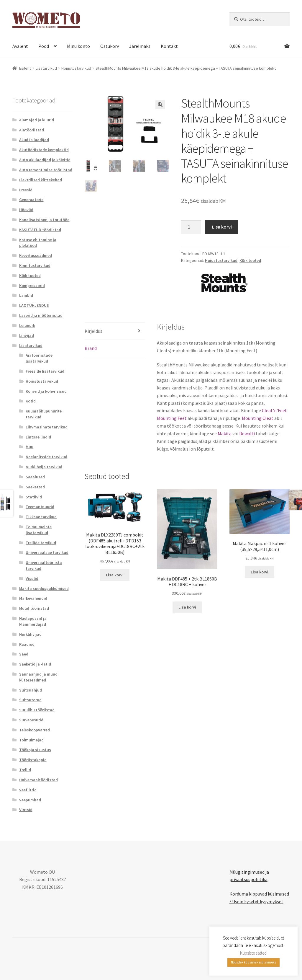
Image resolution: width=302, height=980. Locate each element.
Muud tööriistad (34, 608)
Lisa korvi (222, 227)
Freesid (26, 190)
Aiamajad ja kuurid (37, 120)
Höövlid (26, 210)
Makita (225, 433)
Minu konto (78, 46)
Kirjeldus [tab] (93, 331)
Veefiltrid (28, 790)
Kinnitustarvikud (35, 265)
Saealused (35, 477)
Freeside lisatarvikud (45, 371)
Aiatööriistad (32, 130)
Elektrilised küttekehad (41, 180)
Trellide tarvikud (41, 543)
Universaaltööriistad (38, 780)
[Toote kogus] (191, 227)
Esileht (25, 68)
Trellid (25, 770)
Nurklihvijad (30, 634)
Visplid (32, 578)
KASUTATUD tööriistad (40, 230)
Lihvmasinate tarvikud (47, 427)
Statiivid (34, 497)
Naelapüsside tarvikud (46, 457)
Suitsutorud (30, 700)
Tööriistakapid (33, 760)
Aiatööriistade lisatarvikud (39, 358)
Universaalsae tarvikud (47, 552)
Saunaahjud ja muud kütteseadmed (38, 677)
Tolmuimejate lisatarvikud (39, 530)
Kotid (31, 401)
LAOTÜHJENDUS (34, 305)
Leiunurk (27, 325)
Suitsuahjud (31, 690)
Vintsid (26, 810)
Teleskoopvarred (35, 730)
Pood (44, 46)
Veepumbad (30, 800)
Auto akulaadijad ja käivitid (45, 160)
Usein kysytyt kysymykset (258, 901)
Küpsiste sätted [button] (253, 953)
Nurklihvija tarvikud (44, 467)
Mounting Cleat (257, 418)
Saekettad (35, 487)
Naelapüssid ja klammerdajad (33, 621)
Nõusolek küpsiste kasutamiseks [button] (253, 962)
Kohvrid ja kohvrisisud (46, 391)
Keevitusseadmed (36, 255)
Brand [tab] (91, 348)
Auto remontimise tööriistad (46, 170)
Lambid (26, 295)
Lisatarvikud (46, 68)
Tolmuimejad (31, 740)
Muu (29, 447)
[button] (160, 105)
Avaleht (20, 46)
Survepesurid (31, 720)
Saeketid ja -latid (35, 664)
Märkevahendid (33, 598)
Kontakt (169, 46)
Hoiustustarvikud (76, 68)
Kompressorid (32, 286)
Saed (24, 654)
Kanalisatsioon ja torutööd (44, 220)
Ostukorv (110, 46)
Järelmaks (140, 46)
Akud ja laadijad (34, 140)
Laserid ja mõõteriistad (41, 315)
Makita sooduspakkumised (44, 588)
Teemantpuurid (40, 507)
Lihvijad (27, 335)
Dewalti (247, 433)
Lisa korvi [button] (115, 575)
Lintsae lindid (38, 437)
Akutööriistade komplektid (44, 150)
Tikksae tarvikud (41, 517)
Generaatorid (31, 200)
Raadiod (27, 644)
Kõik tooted (250, 260)
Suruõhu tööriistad (37, 710)
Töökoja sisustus (35, 750)
